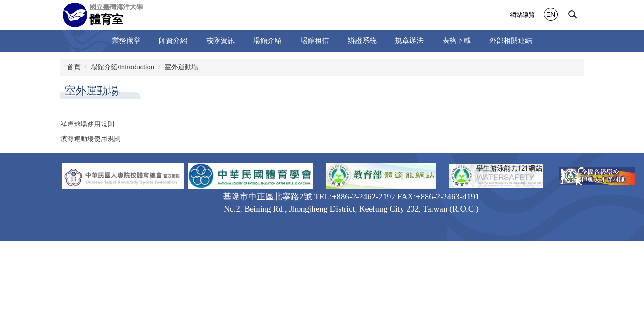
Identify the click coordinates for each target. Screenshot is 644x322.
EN (551, 14)
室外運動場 (181, 67)
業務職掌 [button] (126, 40)
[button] (573, 15)
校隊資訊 (220, 40)
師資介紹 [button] (173, 40)
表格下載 (457, 40)
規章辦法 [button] (409, 40)
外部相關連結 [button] (511, 40)
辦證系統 (362, 40)
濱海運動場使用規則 (91, 138)
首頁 (74, 67)
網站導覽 (522, 15)
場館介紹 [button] (267, 40)
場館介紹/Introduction (123, 67)
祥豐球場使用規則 (87, 124)
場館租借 (315, 40)
